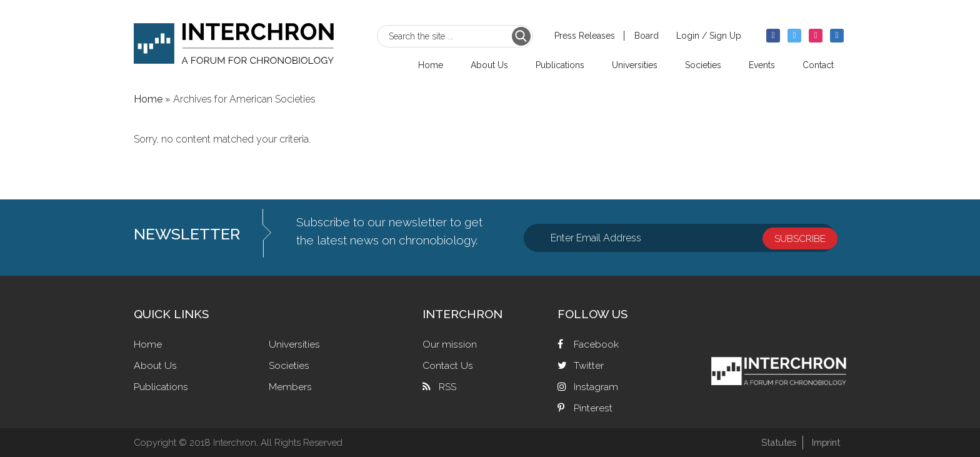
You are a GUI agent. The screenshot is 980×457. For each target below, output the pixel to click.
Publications (161, 387)
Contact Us (448, 365)
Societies (289, 365)
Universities (294, 344)
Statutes (776, 443)
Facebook (596, 344)
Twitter (589, 365)
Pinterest (593, 408)
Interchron (234, 42)
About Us (155, 365)
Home (148, 344)
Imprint (825, 443)
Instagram (596, 387)
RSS (447, 387)
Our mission (450, 344)
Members (290, 387)
